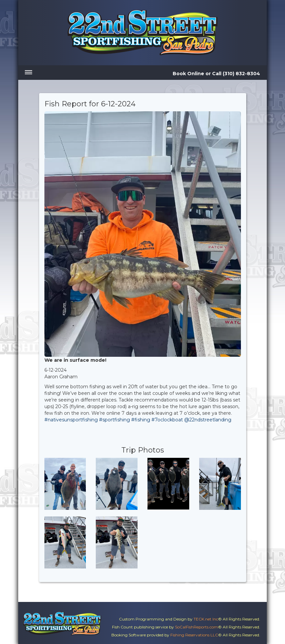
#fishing (141, 420)
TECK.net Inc (206, 619)
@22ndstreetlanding (208, 420)
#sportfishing (114, 420)
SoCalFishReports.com (197, 627)
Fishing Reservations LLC (194, 635)
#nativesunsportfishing (71, 420)
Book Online (188, 74)
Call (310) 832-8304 (236, 74)
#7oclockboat (167, 420)
